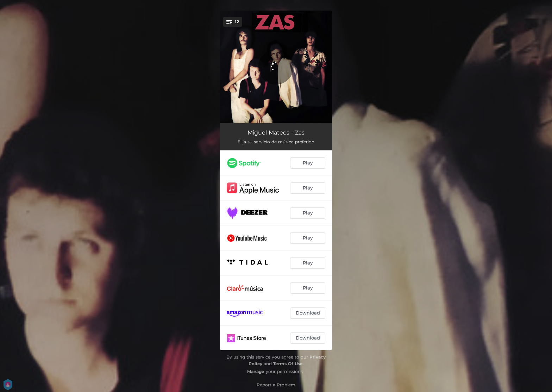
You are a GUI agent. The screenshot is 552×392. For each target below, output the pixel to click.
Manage (256, 371)
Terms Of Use (288, 364)
